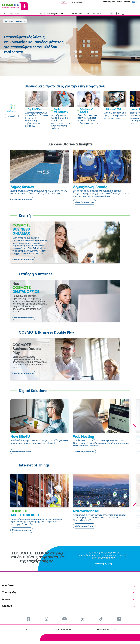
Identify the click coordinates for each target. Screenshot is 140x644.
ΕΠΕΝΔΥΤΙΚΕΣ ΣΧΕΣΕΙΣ (107, 629)
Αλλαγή (12, 116)
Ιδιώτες (64, 2)
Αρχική (9, 21)
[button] (112, 14)
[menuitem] (28, 619)
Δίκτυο (120, 2)
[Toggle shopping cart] (119, 13)
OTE (26, 629)
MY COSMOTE (101, 14)
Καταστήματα (109, 2)
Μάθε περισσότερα (24, 259)
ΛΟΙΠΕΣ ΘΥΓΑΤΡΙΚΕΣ (62, 629)
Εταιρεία (128, 2)
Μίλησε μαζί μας (104, 564)
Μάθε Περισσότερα (22, 199)
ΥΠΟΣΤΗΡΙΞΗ (85, 14)
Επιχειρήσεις (77, 2)
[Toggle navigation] (122, 14)
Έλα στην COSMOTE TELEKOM (62, 14)
